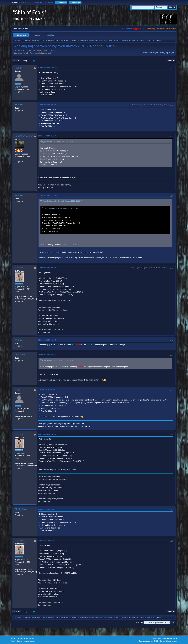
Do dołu (17, 61)
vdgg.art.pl (137, 29)
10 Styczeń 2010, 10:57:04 (47, 105)
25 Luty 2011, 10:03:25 (46, 540)
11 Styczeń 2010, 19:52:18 (47, 355)
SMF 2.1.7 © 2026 (17, 638)
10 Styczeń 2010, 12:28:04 (47, 136)
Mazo (18, 390)
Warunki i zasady (163, 638)
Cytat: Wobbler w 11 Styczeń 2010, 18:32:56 (59, 360)
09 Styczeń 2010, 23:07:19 (47, 68)
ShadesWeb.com (29, 641)
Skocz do (139, 623)
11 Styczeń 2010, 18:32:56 (47, 340)
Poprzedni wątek (151, 53)
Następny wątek (167, 53)
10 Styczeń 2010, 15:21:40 (47, 195)
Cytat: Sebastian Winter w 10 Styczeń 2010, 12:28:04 (62, 201)
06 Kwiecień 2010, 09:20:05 (48, 434)
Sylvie (110, 40)
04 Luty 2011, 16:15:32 (46, 509)
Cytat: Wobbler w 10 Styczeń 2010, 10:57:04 (59, 142)
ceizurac (19, 268)
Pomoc (154, 638)
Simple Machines (29, 638)
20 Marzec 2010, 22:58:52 (47, 390)
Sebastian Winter (24, 136)
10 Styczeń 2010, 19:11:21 (47, 268)
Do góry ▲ (174, 638)
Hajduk (18, 68)
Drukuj (171, 61)
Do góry (17, 612)
